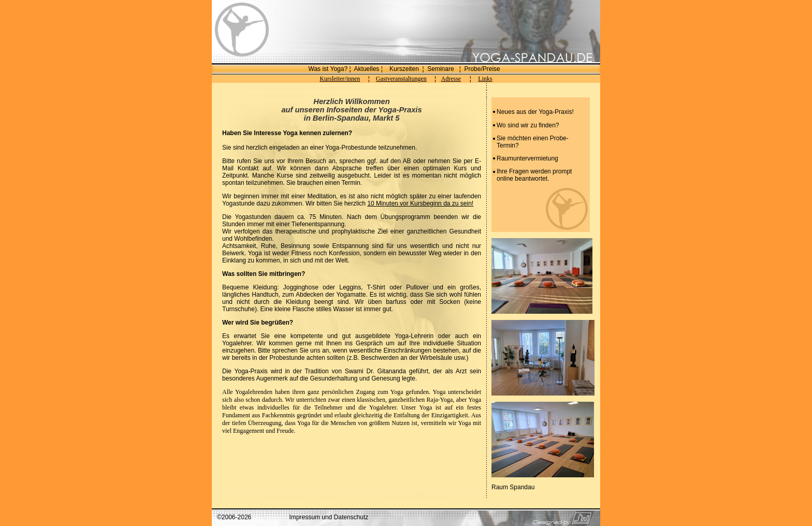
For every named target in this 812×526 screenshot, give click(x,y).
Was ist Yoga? (328, 69)
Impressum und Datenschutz (329, 517)
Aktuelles (367, 69)
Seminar (439, 69)
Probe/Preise (482, 69)
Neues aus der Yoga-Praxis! (535, 112)
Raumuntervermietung (527, 158)
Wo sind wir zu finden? (528, 125)
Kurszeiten (404, 69)
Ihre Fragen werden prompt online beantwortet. (534, 175)
